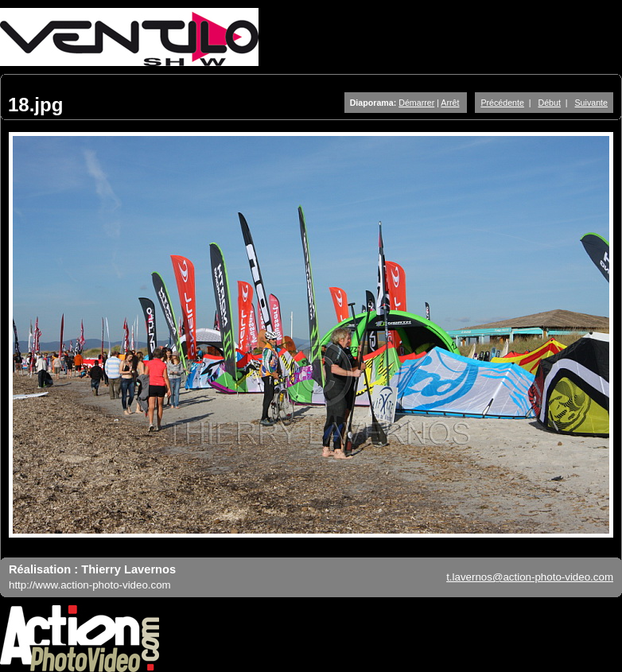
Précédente (502, 103)
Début (550, 103)
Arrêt (450, 103)
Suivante (591, 103)
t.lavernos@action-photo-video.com (530, 577)
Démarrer (416, 103)
